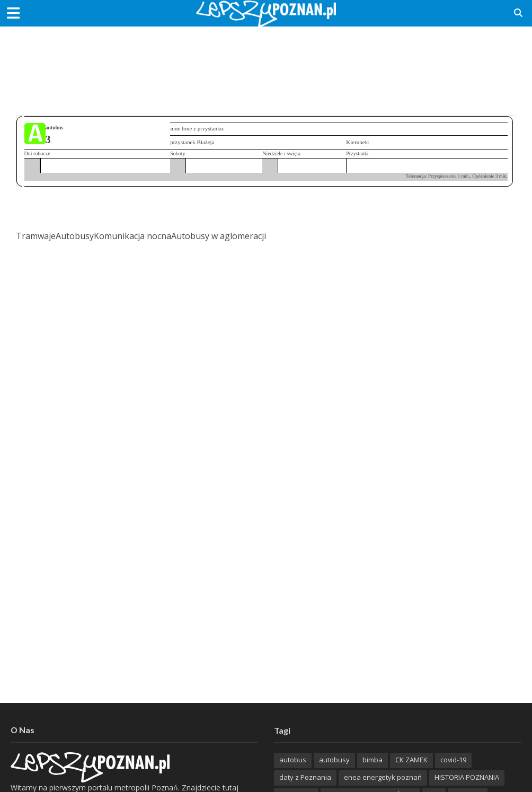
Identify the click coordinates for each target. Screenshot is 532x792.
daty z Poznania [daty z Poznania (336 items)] (305, 777)
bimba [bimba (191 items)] (373, 760)
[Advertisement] (266, 61)
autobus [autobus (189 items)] (293, 760)
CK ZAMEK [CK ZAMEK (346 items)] (411, 760)
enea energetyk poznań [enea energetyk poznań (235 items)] (383, 777)
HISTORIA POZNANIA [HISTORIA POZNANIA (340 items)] (467, 777)
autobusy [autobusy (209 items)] (334, 760)
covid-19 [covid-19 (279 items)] (453, 760)
